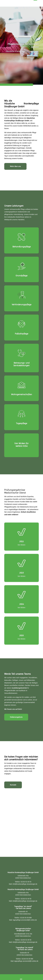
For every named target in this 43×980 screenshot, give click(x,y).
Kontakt (13, 785)
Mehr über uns (15, 166)
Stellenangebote (16, 717)
